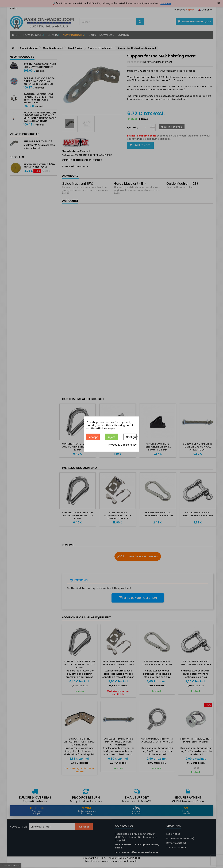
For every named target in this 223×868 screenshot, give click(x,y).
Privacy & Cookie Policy (123, 445)
